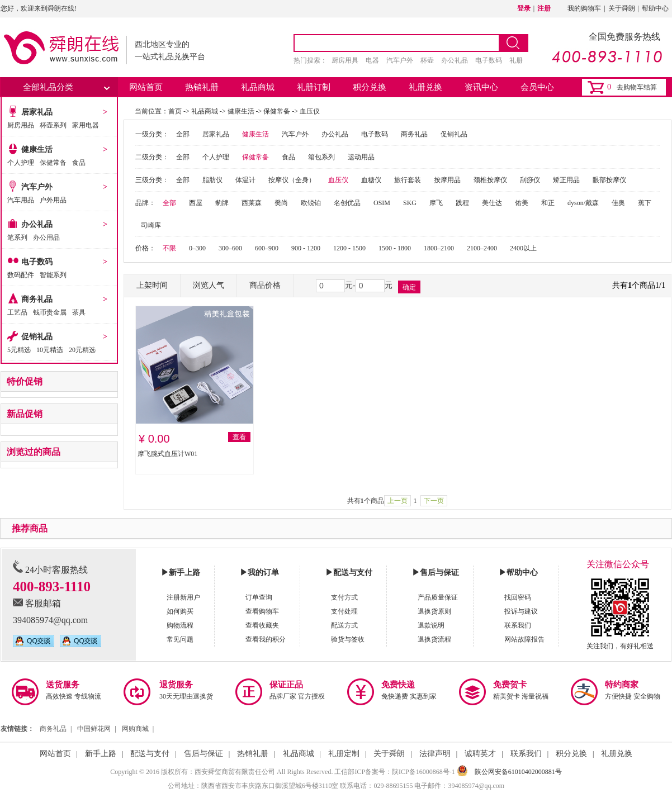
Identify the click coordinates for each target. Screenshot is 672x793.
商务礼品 (37, 299)
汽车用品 (21, 200)
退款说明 (431, 625)
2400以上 (523, 248)
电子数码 (489, 60)
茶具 (79, 312)
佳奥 (618, 203)
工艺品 (17, 312)
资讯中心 (481, 87)
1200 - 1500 (349, 248)
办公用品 (46, 238)
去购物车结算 (637, 87)
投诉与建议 (521, 611)
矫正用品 (566, 180)
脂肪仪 (212, 180)
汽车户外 (400, 60)
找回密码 (518, 597)
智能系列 (53, 275)
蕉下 (645, 203)
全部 (183, 134)
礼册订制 (314, 87)
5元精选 (19, 350)
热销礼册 (202, 87)
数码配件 (21, 275)
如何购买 (180, 611)
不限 (169, 248)
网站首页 (146, 87)
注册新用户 (183, 597)
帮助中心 (655, 8)
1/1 (660, 285)
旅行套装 (408, 180)
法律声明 (435, 754)
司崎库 (151, 225)
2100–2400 (482, 248)
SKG (410, 203)
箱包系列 (321, 157)
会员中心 (537, 87)
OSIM (382, 203)
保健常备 (53, 163)
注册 (544, 8)
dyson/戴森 (583, 203)
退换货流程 (434, 639)
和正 (548, 203)
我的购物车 (584, 8)
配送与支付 (150, 754)
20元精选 (82, 350)
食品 (79, 163)
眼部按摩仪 (609, 180)
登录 (524, 8)
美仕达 (492, 203)
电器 (372, 60)
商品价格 (265, 285)
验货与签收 (348, 639)
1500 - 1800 (395, 248)
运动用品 (361, 157)
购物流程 (180, 625)
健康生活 (37, 149)
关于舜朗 (622, 8)
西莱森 (252, 203)
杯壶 (427, 60)
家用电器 (86, 125)
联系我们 (518, 625)
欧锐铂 (311, 203)
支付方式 (344, 597)
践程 (462, 203)
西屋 (196, 203)
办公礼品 (455, 60)
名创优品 (347, 203)
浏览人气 (209, 285)
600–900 (267, 248)
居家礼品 (37, 112)
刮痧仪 (530, 180)
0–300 (197, 248)
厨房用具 (345, 60)
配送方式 (344, 625)
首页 (175, 111)
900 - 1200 (306, 248)
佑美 (522, 203)
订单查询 (259, 597)
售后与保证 (204, 754)
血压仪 (310, 111)
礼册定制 (344, 754)
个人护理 (21, 163)
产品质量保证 (438, 597)
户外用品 (53, 200)
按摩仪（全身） (292, 180)
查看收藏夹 (262, 625)
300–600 (230, 248)
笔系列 (17, 238)
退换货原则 (434, 611)
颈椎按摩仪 (490, 180)
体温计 (245, 180)
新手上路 (101, 754)
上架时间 (152, 285)
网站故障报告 (524, 639)
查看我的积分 (266, 639)
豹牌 (222, 203)
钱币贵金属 (50, 312)
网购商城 (135, 729)
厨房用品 (21, 125)
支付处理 (344, 611)
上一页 (397, 501)
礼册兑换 (425, 87)
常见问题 (180, 639)
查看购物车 (262, 611)
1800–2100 (439, 248)
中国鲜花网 (94, 729)
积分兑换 (370, 87)
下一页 (434, 501)
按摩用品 (447, 180)
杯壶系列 (53, 125)
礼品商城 (258, 87)
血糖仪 (371, 180)
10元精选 (50, 350)
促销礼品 (37, 337)
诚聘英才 (480, 754)
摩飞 (436, 203)
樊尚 (281, 203)
